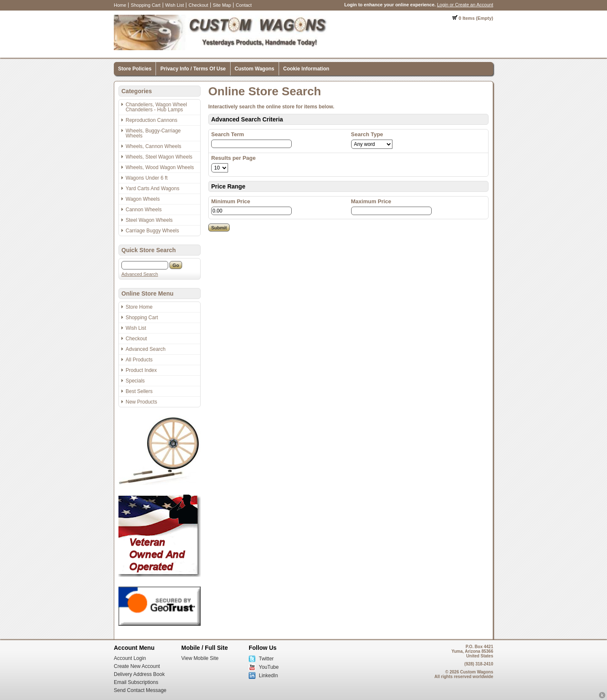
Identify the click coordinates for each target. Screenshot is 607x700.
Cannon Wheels (144, 210)
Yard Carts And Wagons (152, 188)
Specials (135, 381)
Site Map (222, 5)
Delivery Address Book (139, 674)
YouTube (269, 667)
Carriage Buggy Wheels (152, 231)
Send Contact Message (140, 690)
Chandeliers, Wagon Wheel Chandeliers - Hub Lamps (156, 107)
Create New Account (137, 666)
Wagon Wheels (143, 199)
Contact (244, 5)
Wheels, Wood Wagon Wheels (160, 167)
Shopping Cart (145, 5)
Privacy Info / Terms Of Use (193, 69)
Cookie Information (306, 69)
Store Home (139, 307)
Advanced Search (140, 274)
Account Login (130, 658)
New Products (141, 402)
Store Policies (135, 69)
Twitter (266, 659)
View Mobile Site (200, 658)
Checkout (198, 5)
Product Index (141, 370)
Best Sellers (139, 391)
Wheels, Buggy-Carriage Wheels (153, 133)
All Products (139, 360)
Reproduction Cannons (152, 120)
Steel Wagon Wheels (149, 220)
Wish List (175, 5)
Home (120, 5)
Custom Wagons (255, 69)
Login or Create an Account (465, 5)
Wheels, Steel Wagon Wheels (159, 157)
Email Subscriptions (136, 682)
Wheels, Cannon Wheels (153, 146)
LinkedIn (268, 676)
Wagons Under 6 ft (147, 178)
